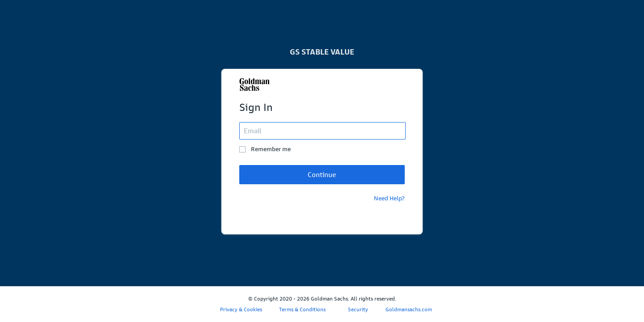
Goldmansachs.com (409, 309)
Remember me (271, 149)
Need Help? (389, 198)
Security (358, 309)
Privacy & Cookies (241, 309)
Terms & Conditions (302, 309)
